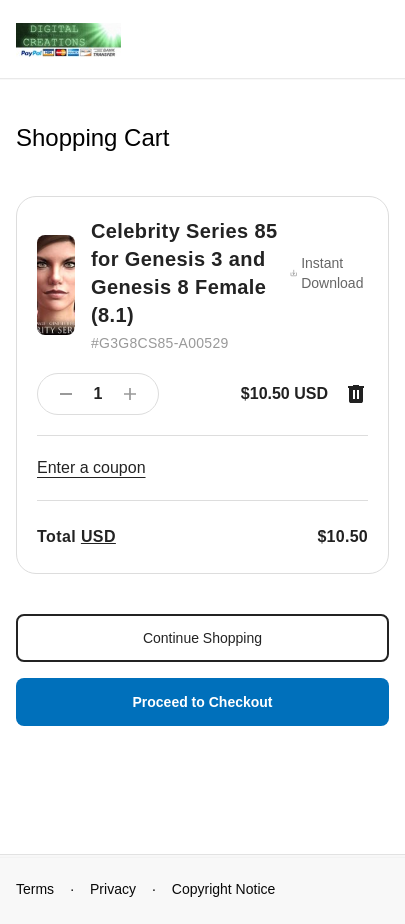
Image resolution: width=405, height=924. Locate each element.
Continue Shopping (202, 638)
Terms (35, 889)
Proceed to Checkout (202, 702)
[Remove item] (356, 394)
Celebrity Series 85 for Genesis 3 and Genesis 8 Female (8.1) (184, 273)
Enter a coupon (91, 467)
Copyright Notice (224, 889)
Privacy (113, 889)
